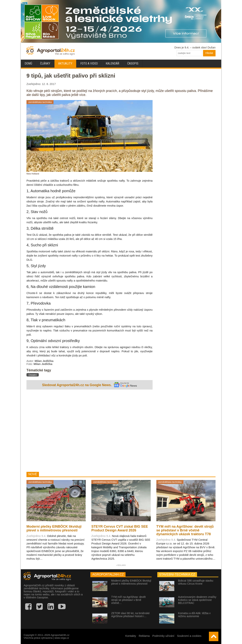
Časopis (133, 63)
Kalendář (112, 63)
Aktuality (65, 63)
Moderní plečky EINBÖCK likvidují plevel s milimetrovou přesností (131, 582)
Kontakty (131, 636)
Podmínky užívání (163, 636)
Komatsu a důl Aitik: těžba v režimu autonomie (194, 615)
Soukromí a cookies (189, 636)
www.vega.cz (62, 638)
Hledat (209, 53)
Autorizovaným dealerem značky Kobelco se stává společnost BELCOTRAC (197, 600)
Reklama (144, 636)
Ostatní (33, 375)
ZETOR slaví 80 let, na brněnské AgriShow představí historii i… (130, 615)
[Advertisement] (90, 431)
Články (45, 63)
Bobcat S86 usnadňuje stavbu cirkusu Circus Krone (196, 582)
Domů (28, 63)
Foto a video (89, 63)
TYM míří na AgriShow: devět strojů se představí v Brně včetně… (128, 600)
